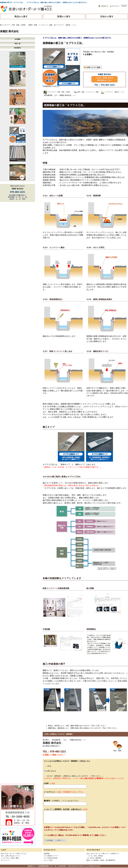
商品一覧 (17, 44)
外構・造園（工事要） (19, 25)
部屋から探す (64, 17)
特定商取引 (18, 48)
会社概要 (17, 39)
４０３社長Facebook (51, 858)
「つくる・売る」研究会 (95, 856)
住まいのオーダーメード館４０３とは (13, 854)
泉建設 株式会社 (9, 31)
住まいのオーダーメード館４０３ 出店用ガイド (103, 854)
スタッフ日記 (48, 860)
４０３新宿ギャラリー (51, 856)
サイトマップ (5, 860)
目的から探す (107, 17)
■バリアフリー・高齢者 (62, 25)
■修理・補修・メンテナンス (38, 25)
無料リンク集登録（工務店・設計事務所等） (101, 860)
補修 (51, 25)
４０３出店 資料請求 (94, 858)
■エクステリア (5, 25)
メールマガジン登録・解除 (10, 858)
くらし (74, 25)
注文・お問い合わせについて (10, 856)
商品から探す (21, 17)
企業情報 (47, 854)
